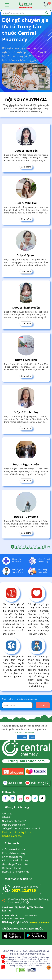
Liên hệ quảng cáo (12, 836)
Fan (13, 783)
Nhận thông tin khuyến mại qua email (20, 699)
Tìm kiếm (1, 10)
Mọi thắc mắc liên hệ (18, 879)
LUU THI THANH (20, 915)
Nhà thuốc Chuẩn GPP (14, 821)
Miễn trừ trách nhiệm (14, 825)
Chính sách (12, 843)
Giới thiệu (7, 814)
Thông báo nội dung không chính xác (21, 828)
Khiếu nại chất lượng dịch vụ (17, 832)
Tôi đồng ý (22, 737)
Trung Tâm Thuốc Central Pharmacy (26, 954)
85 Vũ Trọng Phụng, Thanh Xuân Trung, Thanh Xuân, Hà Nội (28, 901)
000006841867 (13, 918)
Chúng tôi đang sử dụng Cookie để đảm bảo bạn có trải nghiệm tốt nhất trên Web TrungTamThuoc (25, 729)
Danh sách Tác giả (12, 868)
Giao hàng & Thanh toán (15, 864)
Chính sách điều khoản (14, 849)
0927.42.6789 (24, 890)
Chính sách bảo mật (25, 733)
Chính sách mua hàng (14, 853)
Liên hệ (6, 817)
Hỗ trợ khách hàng (17, 808)
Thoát (32, 737)
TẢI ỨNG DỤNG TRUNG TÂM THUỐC (23, 929)
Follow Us (9, 792)
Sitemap (7, 872)
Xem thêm (26, 167)
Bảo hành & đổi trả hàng (15, 860)
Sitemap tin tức (21, 872)
